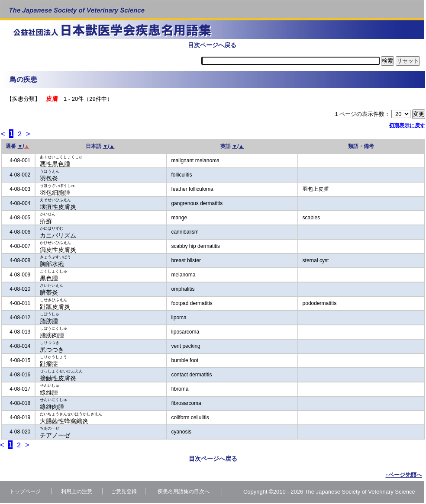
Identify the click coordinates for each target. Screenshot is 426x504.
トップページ (25, 493)
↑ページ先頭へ (404, 476)
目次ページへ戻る (212, 45)
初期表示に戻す (407, 126)
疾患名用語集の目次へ (184, 493)
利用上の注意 (77, 493)
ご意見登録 (124, 493)
